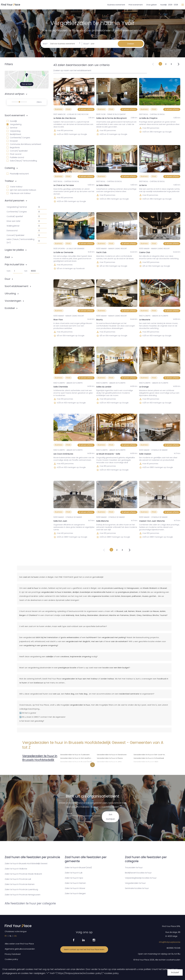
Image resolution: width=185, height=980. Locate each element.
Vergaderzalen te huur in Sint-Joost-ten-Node (150, 754)
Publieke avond (15, 157)
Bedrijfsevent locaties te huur (138, 873)
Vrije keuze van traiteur (19, 193)
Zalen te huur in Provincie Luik (18, 879)
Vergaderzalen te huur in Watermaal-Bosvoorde (150, 765)
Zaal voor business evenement (63, 44)
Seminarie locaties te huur (137, 888)
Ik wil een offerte (86, 109)
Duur (7, 279)
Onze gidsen (151, 5)
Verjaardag (14, 131)
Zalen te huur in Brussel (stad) (78, 868)
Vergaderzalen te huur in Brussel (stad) (76, 761)
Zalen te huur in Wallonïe (16, 869)
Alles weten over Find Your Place (19, 944)
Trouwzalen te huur (134, 868)
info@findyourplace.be (170, 942)
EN (15, 936)
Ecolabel (10, 308)
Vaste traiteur (15, 187)
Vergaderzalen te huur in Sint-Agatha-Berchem (77, 758)
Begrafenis (13, 148)
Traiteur (9, 181)
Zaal (7, 257)
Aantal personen (15, 201)
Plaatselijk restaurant (18, 174)
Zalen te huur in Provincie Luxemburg (21, 889)
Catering (10, 168)
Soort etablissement (17, 286)
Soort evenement (15, 115)
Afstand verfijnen (15, 94)
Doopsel (12, 141)
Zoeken (131, 44)
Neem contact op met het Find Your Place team (84, 949)
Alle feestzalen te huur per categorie (30, 903)
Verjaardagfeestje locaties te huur (141, 878)
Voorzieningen (13, 301)
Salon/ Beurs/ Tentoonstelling (22, 161)
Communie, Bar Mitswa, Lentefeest (24, 144)
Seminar (12, 128)
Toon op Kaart (27, 84)
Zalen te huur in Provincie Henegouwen (23, 895)
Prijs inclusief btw (14, 264)
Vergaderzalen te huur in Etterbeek (74, 765)
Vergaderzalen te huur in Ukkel (146, 761)
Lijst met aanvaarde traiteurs (21, 190)
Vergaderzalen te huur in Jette (109, 761)
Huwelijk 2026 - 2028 (169, 5)
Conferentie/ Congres (18, 138)
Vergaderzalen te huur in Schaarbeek (149, 758)
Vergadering (14, 124)
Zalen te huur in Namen (75, 883)
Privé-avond (14, 154)
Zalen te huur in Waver (75, 888)
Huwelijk (12, 121)
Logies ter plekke (14, 250)
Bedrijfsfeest (14, 134)
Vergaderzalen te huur (135, 883)
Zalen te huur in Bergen (75, 893)
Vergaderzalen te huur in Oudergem (75, 754)
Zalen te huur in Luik (74, 873)
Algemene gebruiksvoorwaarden (20, 949)
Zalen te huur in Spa (74, 878)
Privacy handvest (13, 954)
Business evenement (116, 5)
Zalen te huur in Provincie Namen (20, 884)
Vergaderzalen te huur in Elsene (110, 758)
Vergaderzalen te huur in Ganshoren (112, 754)
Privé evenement (136, 5)
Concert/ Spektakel (17, 151)
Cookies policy (11, 959)
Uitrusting (10, 293)
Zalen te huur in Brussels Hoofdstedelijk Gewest (26, 864)
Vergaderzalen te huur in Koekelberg (112, 765)
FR (6, 936)
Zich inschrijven (110, 817)
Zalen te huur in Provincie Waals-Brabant (23, 874)
